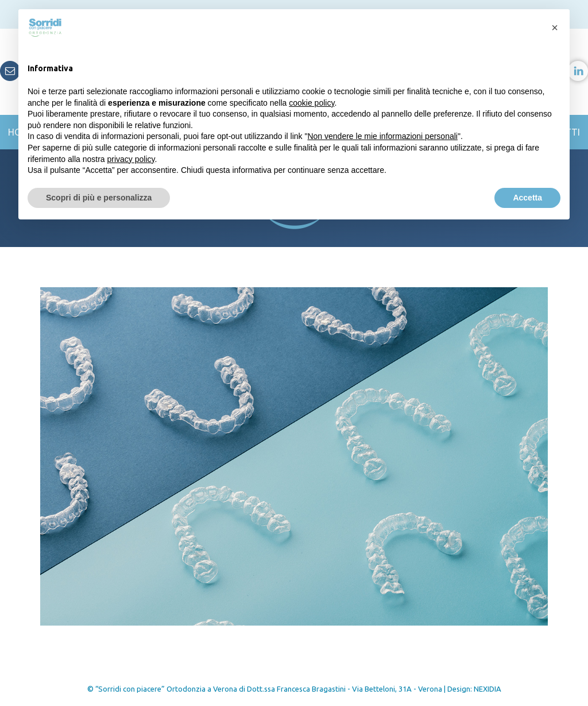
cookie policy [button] (312, 103)
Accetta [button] (527, 198)
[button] (555, 28)
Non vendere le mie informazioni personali (382, 136)
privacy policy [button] (131, 159)
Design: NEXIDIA (474, 689)
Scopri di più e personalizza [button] (99, 198)
